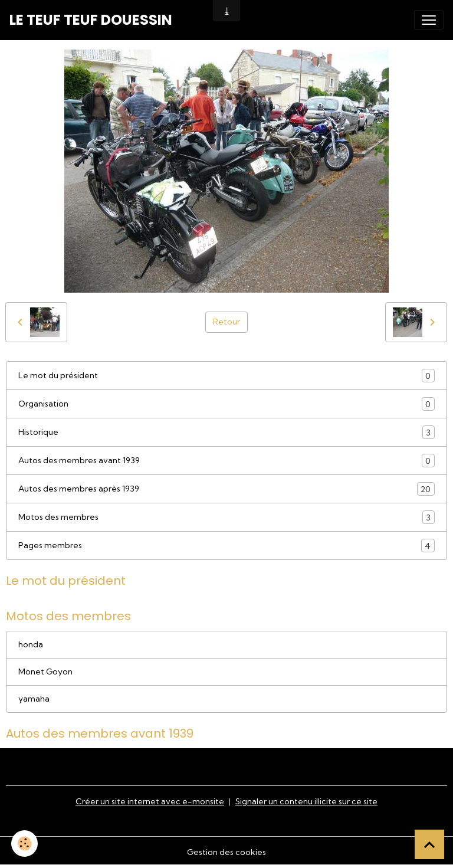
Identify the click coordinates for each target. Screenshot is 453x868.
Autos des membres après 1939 (226, 489)
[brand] (91, 20)
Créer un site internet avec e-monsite (150, 801)
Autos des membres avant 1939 (226, 461)
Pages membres (226, 546)
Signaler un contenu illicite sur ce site (306, 801)
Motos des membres (226, 517)
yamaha (34, 699)
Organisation (226, 404)
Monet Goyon (45, 672)
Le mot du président (226, 376)
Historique (226, 432)
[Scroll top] (429, 844)
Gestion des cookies (226, 852)
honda (31, 644)
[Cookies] (25, 844)
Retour (226, 322)
